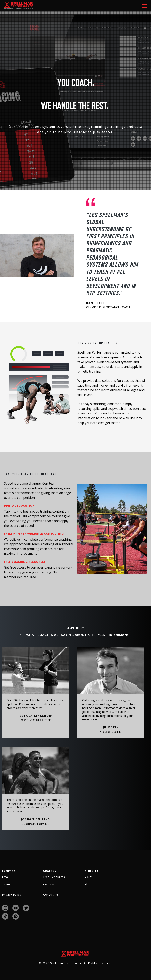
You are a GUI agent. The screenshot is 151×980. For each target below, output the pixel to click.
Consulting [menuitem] (51, 894)
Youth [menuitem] (89, 877)
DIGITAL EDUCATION (19, 506)
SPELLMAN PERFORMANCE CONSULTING (34, 534)
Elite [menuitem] (88, 884)
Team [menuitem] (6, 884)
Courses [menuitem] (49, 884)
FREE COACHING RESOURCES (25, 562)
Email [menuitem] (6, 877)
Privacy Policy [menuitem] (12, 894)
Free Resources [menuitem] (54, 877)
